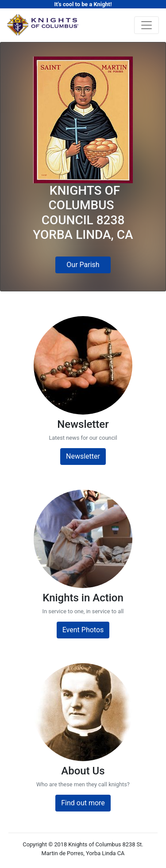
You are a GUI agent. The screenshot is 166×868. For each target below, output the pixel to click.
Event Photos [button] (83, 630)
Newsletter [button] (83, 456)
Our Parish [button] (83, 265)
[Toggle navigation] (147, 25)
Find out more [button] (83, 803)
